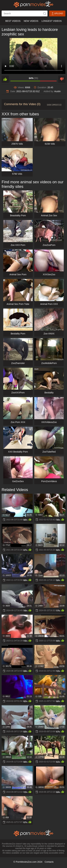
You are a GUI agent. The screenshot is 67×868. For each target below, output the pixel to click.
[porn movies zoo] (34, 4)
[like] (5, 79)
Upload (57, 14)
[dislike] (62, 79)
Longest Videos (52, 21)
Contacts (49, 862)
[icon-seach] (45, 13)
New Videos (31, 21)
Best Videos (13, 21)
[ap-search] (25, 13)
